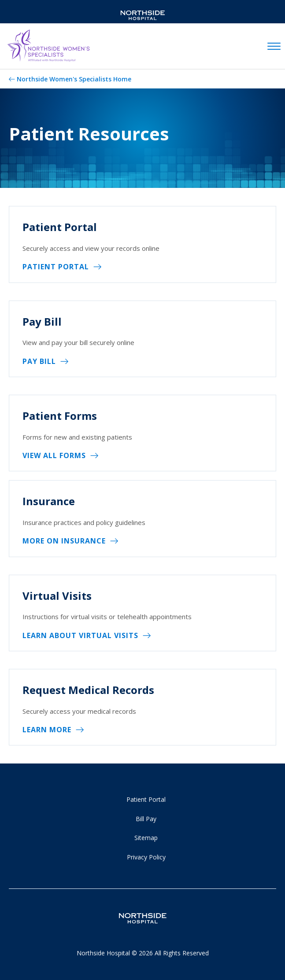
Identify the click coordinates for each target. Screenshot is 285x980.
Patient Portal (56, 267)
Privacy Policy (146, 857)
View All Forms (54, 455)
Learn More (47, 730)
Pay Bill (39, 361)
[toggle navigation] (274, 47)
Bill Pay (146, 819)
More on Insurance (64, 541)
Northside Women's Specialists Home (74, 79)
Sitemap (146, 838)
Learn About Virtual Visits (80, 635)
